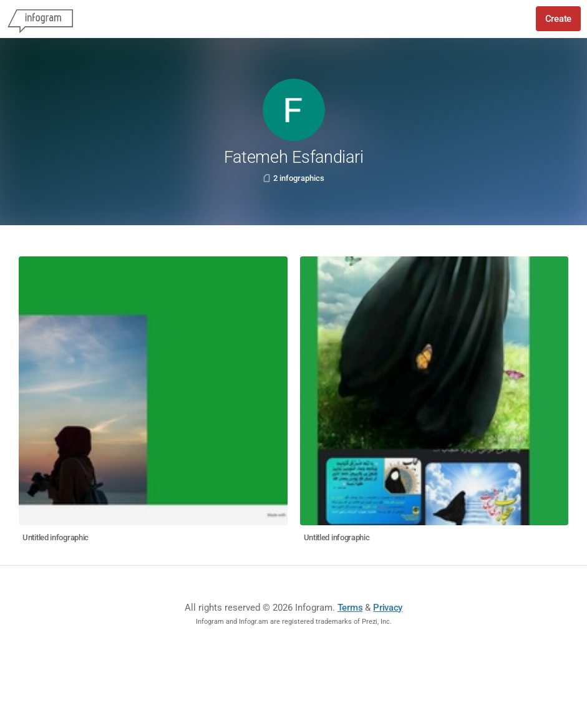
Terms (350, 608)
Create (558, 19)
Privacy (388, 608)
